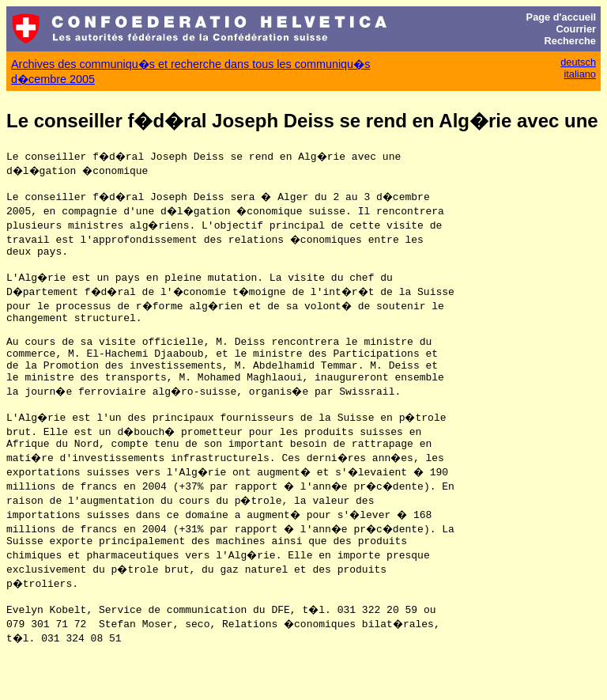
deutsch (578, 62)
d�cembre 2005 (53, 79)
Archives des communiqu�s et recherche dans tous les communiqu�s (190, 64)
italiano (580, 74)
